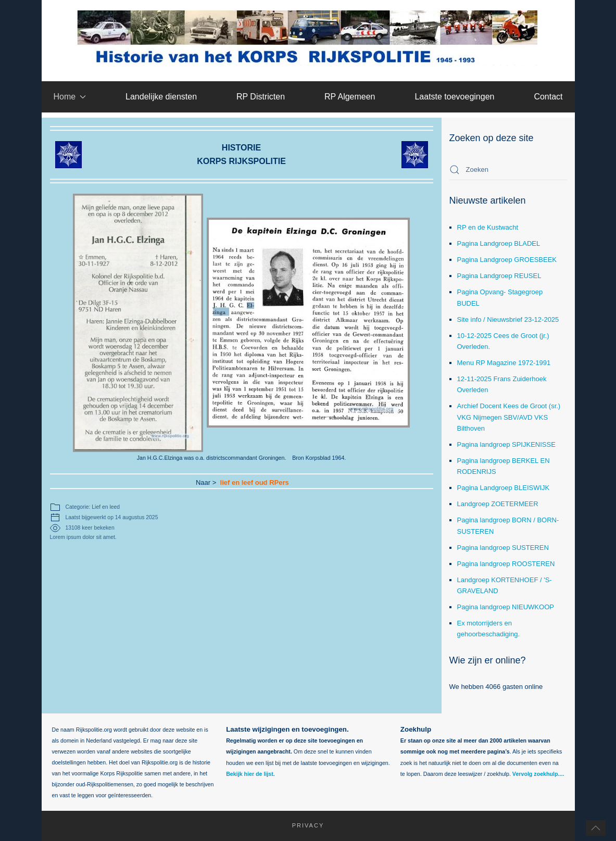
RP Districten (261, 97)
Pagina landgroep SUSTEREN (503, 548)
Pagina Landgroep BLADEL (499, 243)
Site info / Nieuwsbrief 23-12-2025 (508, 319)
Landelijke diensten (161, 97)
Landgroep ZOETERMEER (498, 504)
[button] (596, 828)
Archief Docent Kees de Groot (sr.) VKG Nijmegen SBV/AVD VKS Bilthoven (509, 417)
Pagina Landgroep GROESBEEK (507, 260)
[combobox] (508, 170)
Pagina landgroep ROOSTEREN (506, 564)
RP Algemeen (350, 97)
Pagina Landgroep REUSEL (499, 276)
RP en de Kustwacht (488, 227)
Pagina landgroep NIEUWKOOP (506, 607)
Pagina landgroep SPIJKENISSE (506, 444)
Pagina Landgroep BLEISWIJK (504, 488)
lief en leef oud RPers (242, 484)
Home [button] (70, 97)
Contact (548, 97)
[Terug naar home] (308, 38)
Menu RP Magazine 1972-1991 (504, 363)
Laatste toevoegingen (454, 97)
